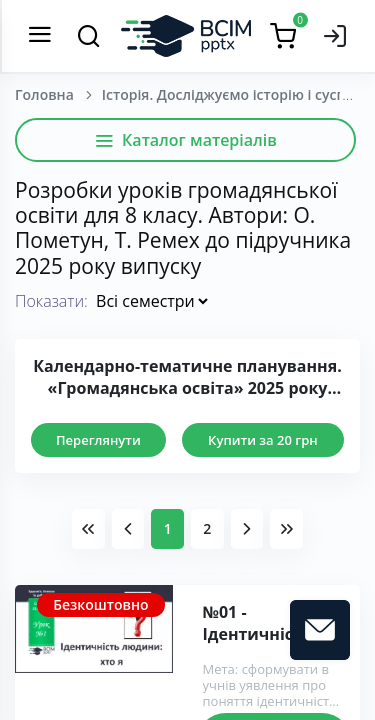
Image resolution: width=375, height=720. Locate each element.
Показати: (51, 301)
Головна (44, 94)
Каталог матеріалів (185, 140)
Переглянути (98, 440)
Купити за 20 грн (263, 440)
